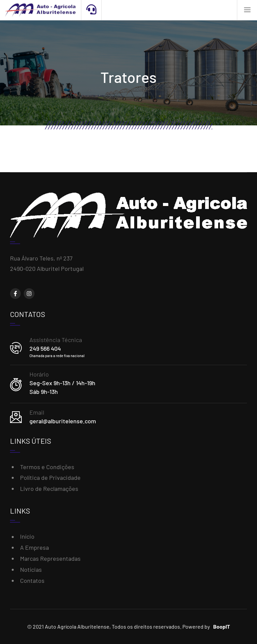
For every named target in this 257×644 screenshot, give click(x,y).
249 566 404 (45, 348)
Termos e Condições (47, 467)
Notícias (31, 569)
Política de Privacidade (50, 477)
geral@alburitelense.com (63, 421)
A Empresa (34, 547)
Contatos (32, 580)
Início (27, 536)
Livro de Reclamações (49, 489)
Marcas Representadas (50, 558)
